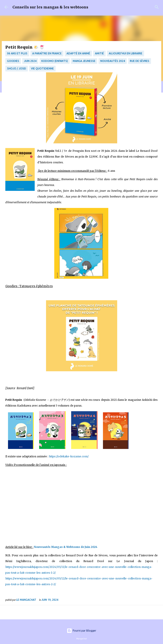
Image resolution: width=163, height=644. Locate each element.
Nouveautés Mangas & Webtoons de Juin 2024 (66, 547)
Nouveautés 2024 (113, 61)
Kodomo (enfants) (55, 61)
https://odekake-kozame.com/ (68, 456)
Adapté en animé (78, 53)
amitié (99, 53)
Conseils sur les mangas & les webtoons (50, 7)
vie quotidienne (42, 68)
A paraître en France (47, 53)
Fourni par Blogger (81, 631)
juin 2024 (30, 61)
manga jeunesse (84, 61)
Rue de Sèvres (140, 61)
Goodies (13, 61)
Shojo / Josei (17, 68)
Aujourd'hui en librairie (126, 53)
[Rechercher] (157, 7)
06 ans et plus (17, 53)
